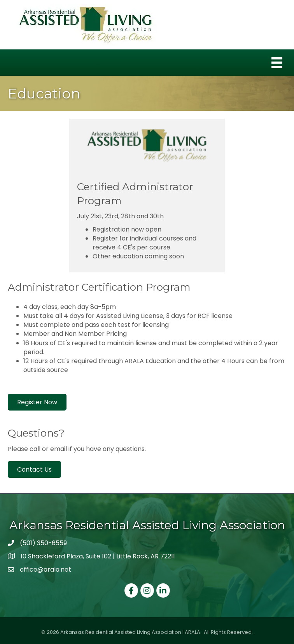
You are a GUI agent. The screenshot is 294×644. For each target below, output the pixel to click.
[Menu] (277, 63)
